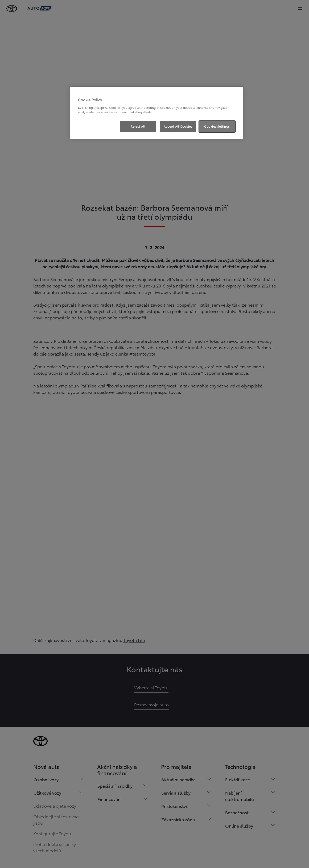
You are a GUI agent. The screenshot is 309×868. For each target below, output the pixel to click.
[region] (156, 113)
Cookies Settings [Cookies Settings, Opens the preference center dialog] (217, 126)
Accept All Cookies (178, 126)
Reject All (138, 126)
